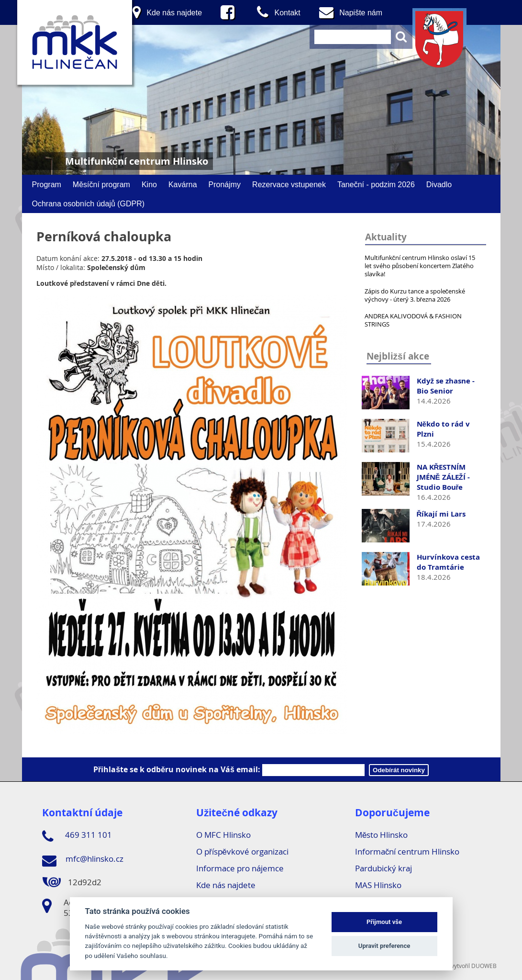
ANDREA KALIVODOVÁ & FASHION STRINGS (413, 320)
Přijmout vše (384, 922)
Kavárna (183, 184)
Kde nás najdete (226, 885)
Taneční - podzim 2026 (376, 184)
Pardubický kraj (383, 868)
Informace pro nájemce (240, 868)
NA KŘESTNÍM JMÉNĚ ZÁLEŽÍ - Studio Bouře (443, 477)
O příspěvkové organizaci (242, 851)
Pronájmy (225, 184)
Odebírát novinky (399, 770)
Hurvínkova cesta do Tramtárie (448, 562)
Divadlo (439, 184)
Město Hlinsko (381, 835)
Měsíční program (101, 184)
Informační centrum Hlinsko (407, 851)
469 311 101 (77, 836)
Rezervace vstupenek (289, 184)
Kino (149, 184)
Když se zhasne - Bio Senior (446, 386)
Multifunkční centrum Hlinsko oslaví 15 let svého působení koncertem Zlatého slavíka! (420, 266)
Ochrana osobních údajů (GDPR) (89, 203)
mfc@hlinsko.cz (83, 860)
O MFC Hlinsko (223, 835)
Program (47, 184)
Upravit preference (384, 946)
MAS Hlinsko (378, 885)
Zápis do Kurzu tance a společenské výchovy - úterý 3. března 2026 (415, 295)
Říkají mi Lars (441, 514)
